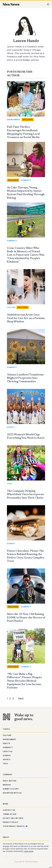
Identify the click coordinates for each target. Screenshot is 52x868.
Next (21, 699)
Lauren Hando (26, 41)
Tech (9, 484)
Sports (11, 427)
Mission (7, 785)
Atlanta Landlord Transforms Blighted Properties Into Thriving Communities (25, 378)
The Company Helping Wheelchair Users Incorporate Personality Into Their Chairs (26, 494)
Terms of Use (9, 814)
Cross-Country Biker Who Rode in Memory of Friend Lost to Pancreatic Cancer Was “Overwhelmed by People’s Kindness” (26, 255)
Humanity (26, 180)
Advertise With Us (12, 793)
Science (11, 544)
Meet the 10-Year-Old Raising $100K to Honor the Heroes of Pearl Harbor (26, 618)
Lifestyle (8, 751)
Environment (14, 120)
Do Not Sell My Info (13, 818)
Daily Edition (9, 781)
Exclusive (28, 120)
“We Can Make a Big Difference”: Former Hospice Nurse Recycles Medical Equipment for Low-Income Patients (25, 681)
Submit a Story (11, 789)
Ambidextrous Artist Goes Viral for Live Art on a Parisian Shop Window (26, 318)
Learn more (29, 851)
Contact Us (9, 810)
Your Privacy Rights (15, 826)
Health (6, 743)
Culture (11, 307)
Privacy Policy (10, 822)
